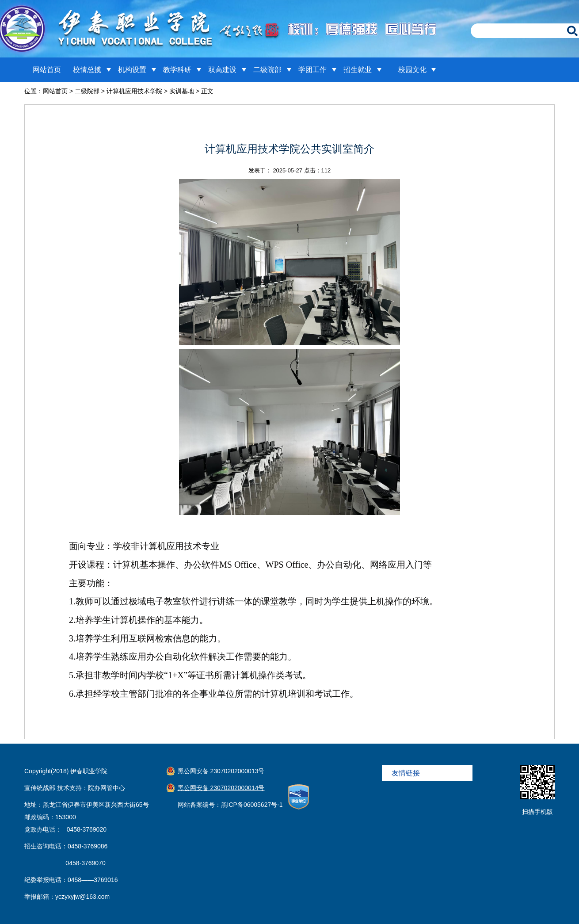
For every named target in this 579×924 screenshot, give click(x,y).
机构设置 (132, 70)
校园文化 (412, 70)
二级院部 (267, 70)
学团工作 (312, 70)
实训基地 (182, 91)
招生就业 (358, 70)
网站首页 (47, 70)
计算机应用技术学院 (134, 91)
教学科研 (177, 70)
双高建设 (222, 70)
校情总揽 (87, 70)
